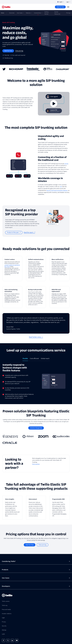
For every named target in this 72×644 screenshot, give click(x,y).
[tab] (25, 359)
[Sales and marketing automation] (12, 297)
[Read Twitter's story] (36, 337)
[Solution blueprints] (36, 428)
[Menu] (68, 7)
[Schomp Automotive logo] (16, 69)
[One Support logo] (63, 69)
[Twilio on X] (8, 640)
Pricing (68, 13)
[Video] (54, 104)
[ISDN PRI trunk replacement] (60, 297)
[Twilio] (6, 7)
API (61, 187)
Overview (12, 13)
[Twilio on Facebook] (3, 640)
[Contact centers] (12, 269)
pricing (66, 164)
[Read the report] (29, 233)
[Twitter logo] (4, 69)
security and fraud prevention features (57, 190)
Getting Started (46, 13)
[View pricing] (19, 51)
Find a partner (36, 464)
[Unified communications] (36, 269)
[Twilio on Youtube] (17, 640)
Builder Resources (57, 13)
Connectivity (37, 13)
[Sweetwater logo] (33, 69)
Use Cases (20, 13)
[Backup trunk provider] (36, 297)
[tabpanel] (36, 381)
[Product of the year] (14, 233)
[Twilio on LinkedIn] (12, 640)
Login (68, 2)
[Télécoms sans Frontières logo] (48, 69)
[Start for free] (60, 7)
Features (28, 13)
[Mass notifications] (60, 269)
